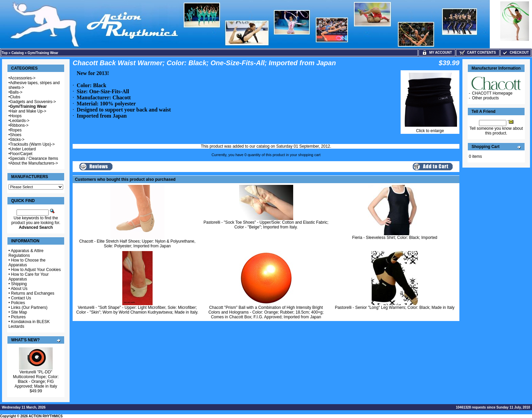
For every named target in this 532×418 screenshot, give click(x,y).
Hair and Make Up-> (28, 111)
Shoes (16, 135)
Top (5, 53)
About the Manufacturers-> (34, 163)
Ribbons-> (19, 125)
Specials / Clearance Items (34, 158)
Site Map (19, 312)
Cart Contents (478, 53)
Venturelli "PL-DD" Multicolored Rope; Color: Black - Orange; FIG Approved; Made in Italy (36, 379)
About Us (19, 289)
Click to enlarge (430, 129)
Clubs (15, 97)
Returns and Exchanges (33, 293)
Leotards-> (20, 121)
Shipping (19, 284)
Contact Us (21, 298)
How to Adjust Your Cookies (36, 270)
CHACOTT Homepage (492, 93)
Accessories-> (23, 78)
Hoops (16, 116)
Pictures (18, 317)
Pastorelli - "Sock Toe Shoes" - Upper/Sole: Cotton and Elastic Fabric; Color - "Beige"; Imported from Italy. (266, 225)
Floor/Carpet (21, 154)
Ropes (16, 130)
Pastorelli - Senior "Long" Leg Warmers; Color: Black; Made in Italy (395, 308)
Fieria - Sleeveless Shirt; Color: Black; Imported (395, 238)
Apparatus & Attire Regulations (26, 253)
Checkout (515, 53)
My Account (437, 53)
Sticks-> (17, 140)
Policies (18, 303)
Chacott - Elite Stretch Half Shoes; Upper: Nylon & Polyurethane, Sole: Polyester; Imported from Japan (137, 244)
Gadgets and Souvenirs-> (33, 102)
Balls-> (16, 92)
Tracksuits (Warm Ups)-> (32, 144)
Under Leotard (23, 149)
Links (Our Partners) (29, 308)
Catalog (18, 53)
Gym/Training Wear (43, 53)
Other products (485, 98)
